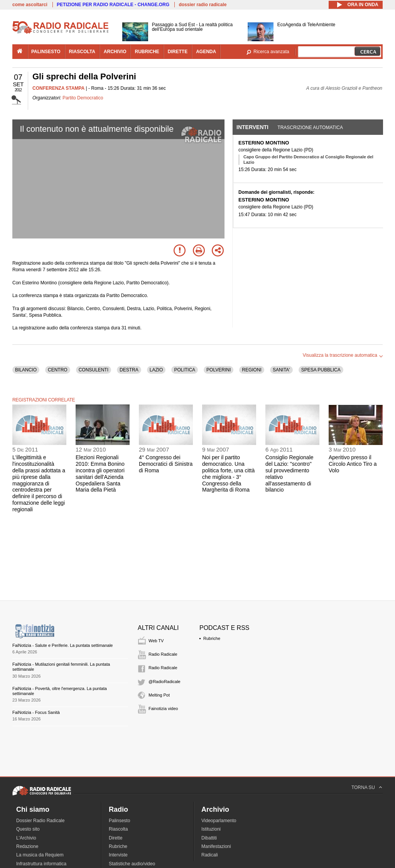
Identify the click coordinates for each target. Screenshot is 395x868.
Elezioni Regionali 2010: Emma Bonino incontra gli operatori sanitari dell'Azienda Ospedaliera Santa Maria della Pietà (100, 473)
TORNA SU (363, 787)
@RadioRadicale (165, 682)
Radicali (210, 855)
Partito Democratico (83, 98)
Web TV (156, 641)
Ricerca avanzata (271, 52)
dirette (178, 52)
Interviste (118, 855)
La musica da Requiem (40, 855)
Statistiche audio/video (132, 864)
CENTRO (58, 370)
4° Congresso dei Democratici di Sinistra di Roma (166, 464)
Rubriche (212, 638)
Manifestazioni (216, 846)
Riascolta (118, 829)
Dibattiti (209, 838)
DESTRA (129, 370)
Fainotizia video (163, 709)
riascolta (82, 52)
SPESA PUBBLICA (321, 370)
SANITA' (281, 370)
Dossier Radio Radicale (40, 821)
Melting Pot (159, 695)
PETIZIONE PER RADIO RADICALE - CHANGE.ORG (113, 5)
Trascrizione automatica (310, 128)
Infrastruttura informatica (41, 864)
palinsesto (46, 52)
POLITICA (185, 370)
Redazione (27, 846)
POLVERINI (219, 370)
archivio (115, 52)
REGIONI (252, 370)
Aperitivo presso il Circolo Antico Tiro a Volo (353, 464)
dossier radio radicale (203, 5)
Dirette (116, 838)
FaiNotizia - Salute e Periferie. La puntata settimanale (62, 645)
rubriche (147, 52)
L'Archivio (26, 838)
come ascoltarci (30, 5)
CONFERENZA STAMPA (58, 88)
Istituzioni (211, 829)
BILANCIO (26, 370)
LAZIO (156, 370)
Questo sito (28, 829)
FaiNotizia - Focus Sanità (36, 712)
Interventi (252, 127)
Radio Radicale (163, 654)
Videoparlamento (219, 821)
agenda (206, 52)
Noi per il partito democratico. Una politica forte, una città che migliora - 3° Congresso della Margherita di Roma (228, 473)
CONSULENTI (94, 370)
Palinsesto (119, 821)
